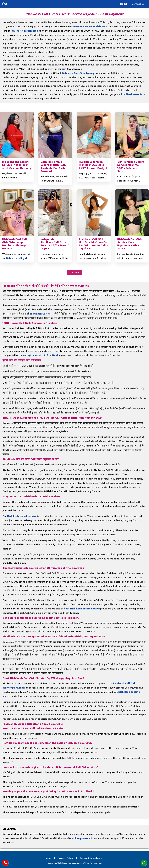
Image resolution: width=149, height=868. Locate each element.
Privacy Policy (65, 858)
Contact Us (138, 4)
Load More (74, 272)
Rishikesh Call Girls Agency (78, 73)
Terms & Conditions (91, 858)
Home (124, 4)
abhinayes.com (81, 838)
